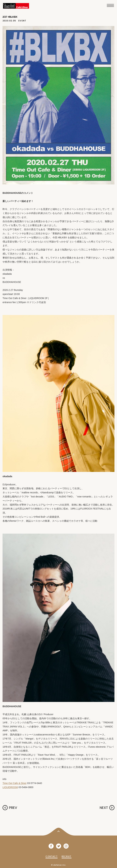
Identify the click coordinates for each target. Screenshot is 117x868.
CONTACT (51, 856)
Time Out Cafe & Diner (15, 783)
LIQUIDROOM (10, 787)
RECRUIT (66, 856)
